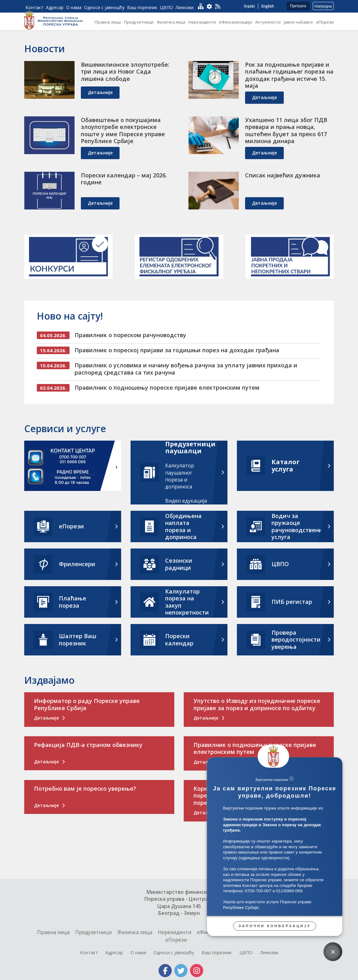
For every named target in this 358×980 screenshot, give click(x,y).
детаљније (100, 92)
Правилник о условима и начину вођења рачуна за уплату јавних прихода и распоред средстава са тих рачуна (186, 369)
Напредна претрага (323, 7)
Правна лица (53, 932)
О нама (138, 952)
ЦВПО (246, 952)
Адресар (114, 952)
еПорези (176, 940)
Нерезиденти (175, 932)
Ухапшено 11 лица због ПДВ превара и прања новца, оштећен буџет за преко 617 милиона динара (286, 131)
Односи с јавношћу (174, 952)
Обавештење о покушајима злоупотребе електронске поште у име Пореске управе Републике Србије (123, 131)
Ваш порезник (217, 952)
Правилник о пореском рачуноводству (130, 335)
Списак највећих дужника (283, 175)
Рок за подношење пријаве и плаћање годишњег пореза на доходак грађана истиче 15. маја (289, 75)
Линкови (269, 952)
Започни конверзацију (275, 926)
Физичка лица (135, 932)
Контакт (89, 952)
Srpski (249, 6)
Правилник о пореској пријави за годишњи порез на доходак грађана (177, 350)
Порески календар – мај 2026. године (124, 179)
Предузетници (93, 932)
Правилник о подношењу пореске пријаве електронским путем (167, 387)
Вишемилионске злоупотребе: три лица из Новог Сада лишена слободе (125, 72)
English (268, 6)
